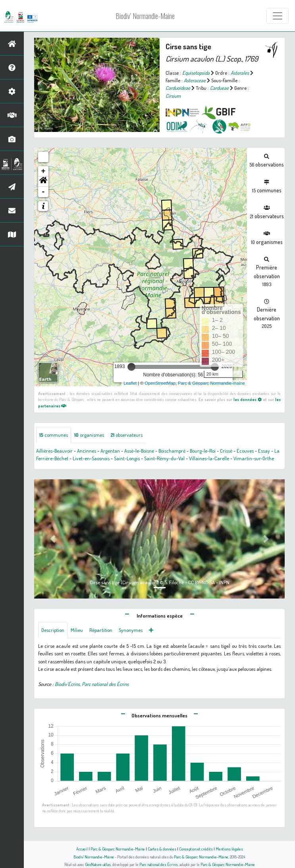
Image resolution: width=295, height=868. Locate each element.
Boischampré (172, 451)
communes (54, 435)
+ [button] (43, 171)
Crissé (226, 451)
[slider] (131, 367)
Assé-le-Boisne (139, 451)
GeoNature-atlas (98, 864)
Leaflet (130, 383)
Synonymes (131, 630)
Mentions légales (229, 849)
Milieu (77, 630)
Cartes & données (162, 849)
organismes (89, 435)
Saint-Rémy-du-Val (164, 458)
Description (53, 630)
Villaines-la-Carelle (209, 458)
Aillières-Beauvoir (54, 451)
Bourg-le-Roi (203, 451)
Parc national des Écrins (159, 864)
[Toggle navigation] (278, 16)
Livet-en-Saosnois (91, 458)
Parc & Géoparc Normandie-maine (211, 383)
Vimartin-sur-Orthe (254, 458)
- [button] (43, 192)
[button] (43, 182)
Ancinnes (87, 451)
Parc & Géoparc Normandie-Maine (118, 849)
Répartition (101, 630)
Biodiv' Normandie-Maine (145, 16)
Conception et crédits (196, 849)
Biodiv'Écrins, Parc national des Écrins (92, 684)
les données (248, 399)
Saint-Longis (127, 458)
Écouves (245, 451)
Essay (264, 451)
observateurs (126, 435)
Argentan (110, 451)
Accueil (82, 849)
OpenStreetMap (160, 383)
